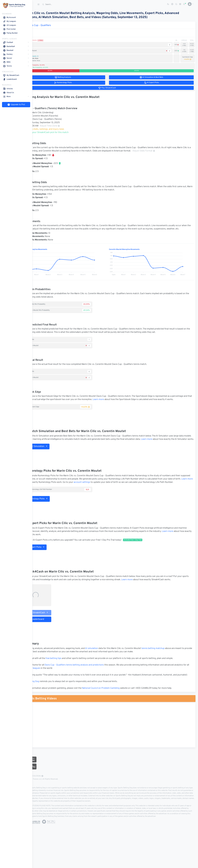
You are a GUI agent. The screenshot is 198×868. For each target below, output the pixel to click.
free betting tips (70, 675)
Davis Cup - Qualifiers (55, 25)
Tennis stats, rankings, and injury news (60, 129)
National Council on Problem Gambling (117, 708)
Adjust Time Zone (66, 126)
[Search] (60, 4)
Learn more (135, 403)
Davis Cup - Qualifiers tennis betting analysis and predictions (90, 682)
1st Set (45, 31)
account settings (128, 492)
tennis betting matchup (169, 665)
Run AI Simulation (51, 456)
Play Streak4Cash (52, 629)
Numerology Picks (52, 512)
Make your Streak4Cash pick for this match (62, 132)
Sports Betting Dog (46, 701)
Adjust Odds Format (174, 151)
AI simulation (108, 665)
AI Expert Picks (50, 560)
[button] (190, 4)
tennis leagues (65, 685)
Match (38, 31)
